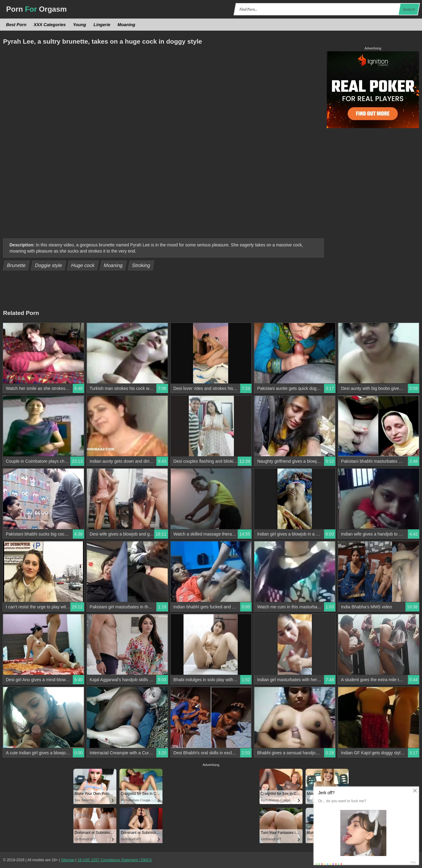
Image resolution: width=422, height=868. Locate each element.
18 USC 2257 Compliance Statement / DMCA (115, 860)
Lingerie (102, 25)
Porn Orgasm (36, 9)
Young (80, 25)
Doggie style (49, 265)
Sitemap (68, 860)
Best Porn (16, 25)
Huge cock (83, 265)
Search (409, 9)
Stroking (141, 265)
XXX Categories (50, 25)
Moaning (127, 25)
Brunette (16, 265)
